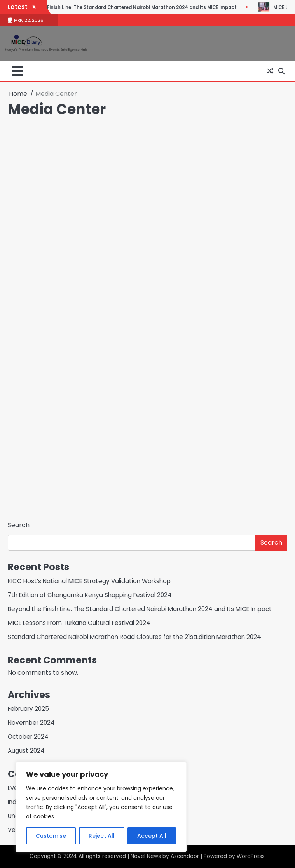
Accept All (152, 836)
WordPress (251, 856)
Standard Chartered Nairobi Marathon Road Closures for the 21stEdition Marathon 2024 (134, 637)
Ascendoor (185, 856)
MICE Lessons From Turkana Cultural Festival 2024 (79, 623)
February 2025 (28, 709)
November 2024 (31, 723)
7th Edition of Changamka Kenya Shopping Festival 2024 (90, 595)
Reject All (102, 836)
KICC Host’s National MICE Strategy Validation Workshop (89, 581)
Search (19, 525)
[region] (101, 807)
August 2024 (26, 751)
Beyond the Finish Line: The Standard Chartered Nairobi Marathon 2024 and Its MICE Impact (151, 7)
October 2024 (28, 737)
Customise (51, 836)
